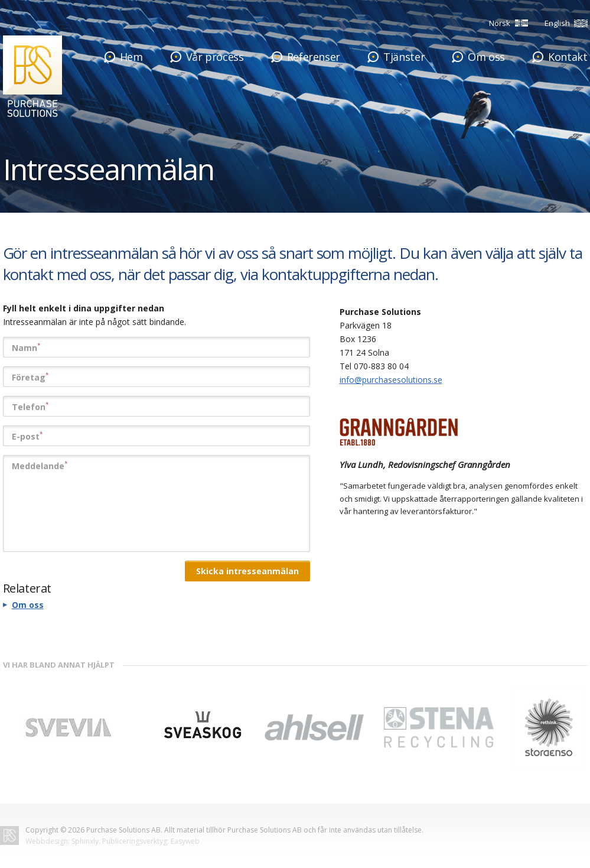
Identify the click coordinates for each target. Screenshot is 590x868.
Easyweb (185, 841)
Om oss (28, 605)
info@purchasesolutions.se (391, 380)
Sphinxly (85, 841)
